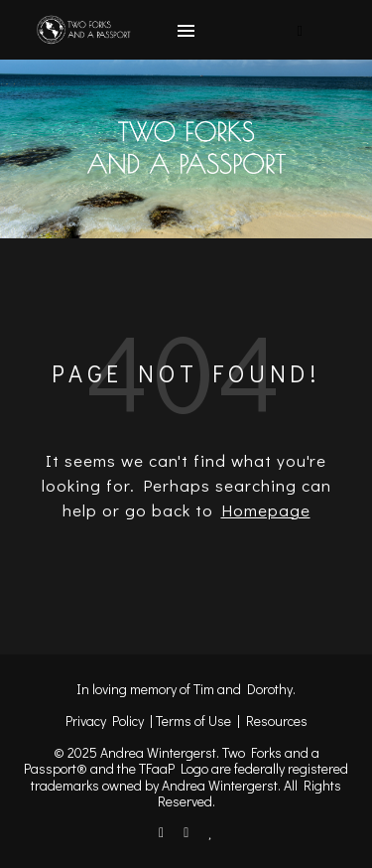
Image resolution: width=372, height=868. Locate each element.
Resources (277, 721)
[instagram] (187, 832)
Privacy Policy (105, 721)
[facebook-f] (163, 832)
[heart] (211, 832)
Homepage (266, 510)
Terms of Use (193, 721)
